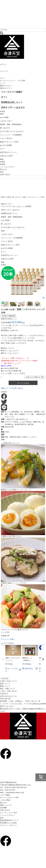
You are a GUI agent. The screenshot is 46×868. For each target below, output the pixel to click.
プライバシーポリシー (8, 825)
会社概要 (3, 808)
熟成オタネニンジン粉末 (10, 245)
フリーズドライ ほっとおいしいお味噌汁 (16, 206)
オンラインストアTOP (8, 813)
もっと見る (5, 632)
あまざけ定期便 (7, 248)
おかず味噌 (5, 220)
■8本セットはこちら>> (10, 353)
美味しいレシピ (6, 805)
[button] (3, 659)
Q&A (2, 172)
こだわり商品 (5, 800)
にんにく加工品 (7, 241)
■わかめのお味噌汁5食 (9, 368)
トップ (3, 83)
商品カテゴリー (6, 86)
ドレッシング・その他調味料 (12, 238)
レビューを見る (19, 373)
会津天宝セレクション (9, 255)
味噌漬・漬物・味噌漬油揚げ (12, 217)
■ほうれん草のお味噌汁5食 (11, 371)
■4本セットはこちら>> (10, 351)
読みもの (3, 169)
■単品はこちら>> (8, 348)
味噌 (3, 231)
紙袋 (3, 262)
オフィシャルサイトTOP (9, 798)
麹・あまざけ (17, 197)
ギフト (3, 252)
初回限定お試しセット (9, 213)
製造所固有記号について (9, 820)
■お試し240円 (6, 366)
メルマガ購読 (5, 795)
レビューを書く (7, 373)
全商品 (3, 164)
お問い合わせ (5, 174)
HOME (3, 197)
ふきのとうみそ (7, 234)
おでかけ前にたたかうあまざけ (13, 227)
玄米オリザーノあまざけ (10, 210)
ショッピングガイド (8, 167)
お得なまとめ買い (8, 259)
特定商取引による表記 (8, 823)
